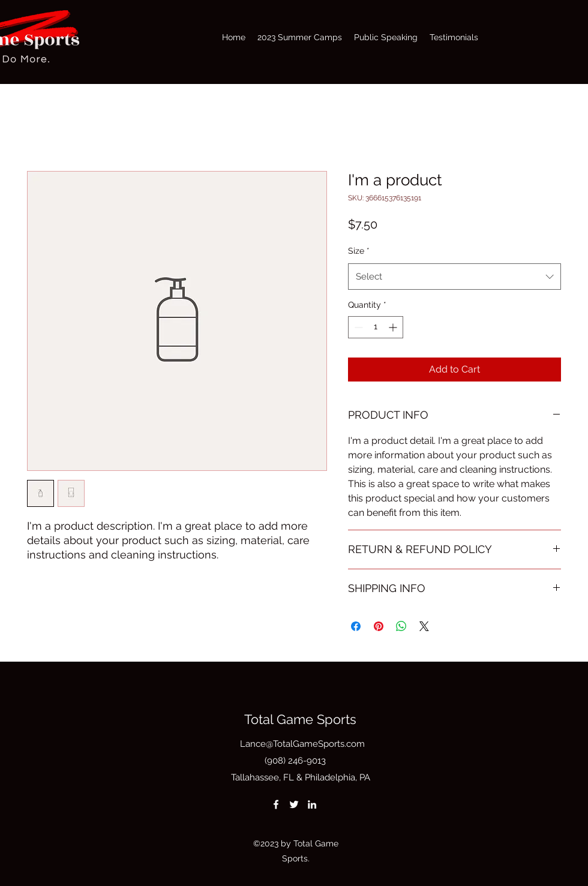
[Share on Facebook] (356, 626)
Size (359, 251)
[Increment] (394, 327)
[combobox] (454, 277)
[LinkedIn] (312, 804)
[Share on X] (424, 626)
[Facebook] (276, 804)
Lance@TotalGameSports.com (302, 744)
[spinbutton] (376, 327)
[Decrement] (357, 327)
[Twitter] (294, 804)
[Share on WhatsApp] (401, 626)
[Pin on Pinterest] (379, 626)
